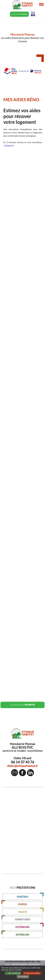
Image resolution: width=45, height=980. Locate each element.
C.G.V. (8, 964)
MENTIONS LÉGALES (19, 964)
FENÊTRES (30, 896)
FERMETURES (16, 919)
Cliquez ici (9, 146)
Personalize (23, 977)
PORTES (15, 903)
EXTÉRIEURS (29, 926)
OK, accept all (13, 973)
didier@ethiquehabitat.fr (23, 766)
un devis (22, 705)
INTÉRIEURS (16, 934)
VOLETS (30, 911)
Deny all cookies (32, 973)
